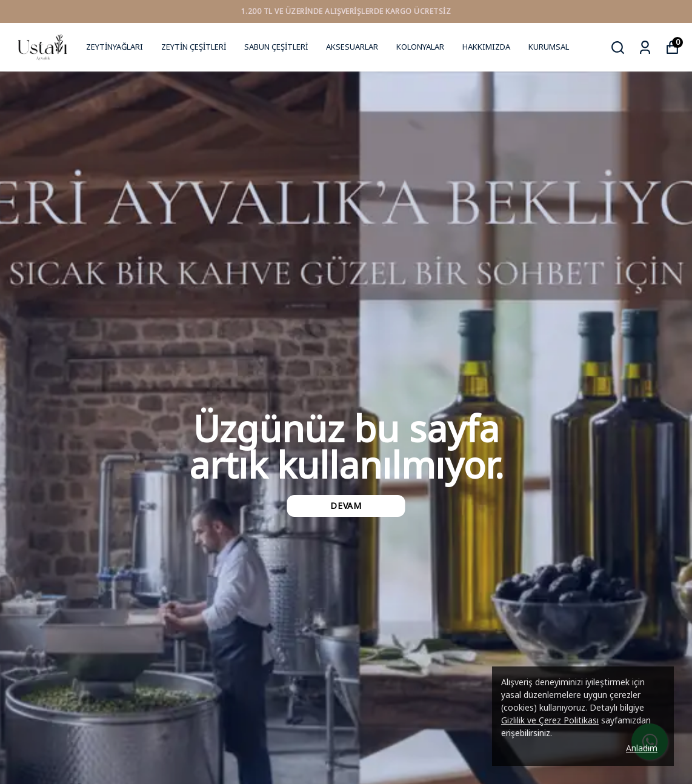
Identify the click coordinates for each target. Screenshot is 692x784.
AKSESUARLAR (352, 47)
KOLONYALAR (420, 47)
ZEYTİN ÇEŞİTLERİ (194, 47)
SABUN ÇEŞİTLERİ (276, 47)
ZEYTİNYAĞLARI (115, 47)
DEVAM (346, 506)
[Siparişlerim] (645, 48)
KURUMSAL (549, 47)
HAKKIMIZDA (486, 47)
